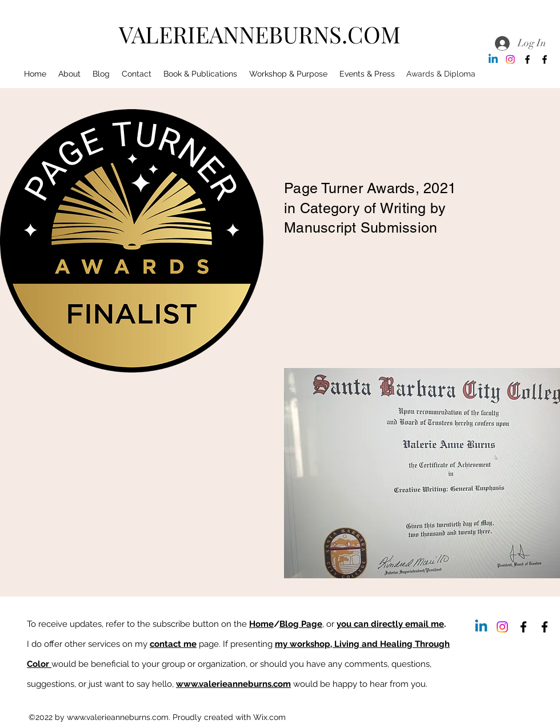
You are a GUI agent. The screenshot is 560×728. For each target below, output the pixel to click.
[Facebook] (527, 59)
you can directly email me (390, 624)
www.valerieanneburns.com (233, 684)
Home (261, 624)
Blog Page (301, 624)
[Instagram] (510, 59)
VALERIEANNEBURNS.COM (260, 34)
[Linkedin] (493, 59)
